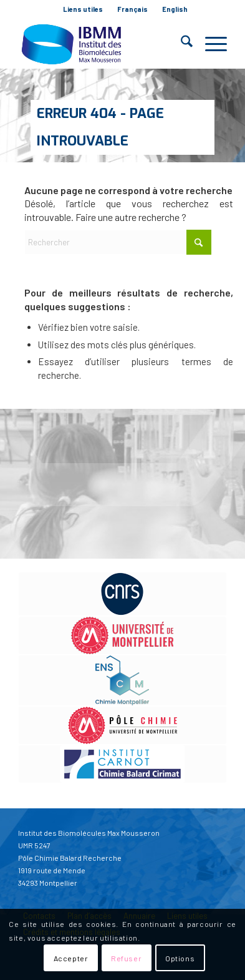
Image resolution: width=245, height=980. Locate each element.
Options (180, 958)
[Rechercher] (180, 44)
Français (132, 9)
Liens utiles (83, 9)
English (175, 9)
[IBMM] (101, 44)
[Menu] (210, 44)
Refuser (126, 958)
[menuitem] (83, 9)
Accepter (71, 958)
